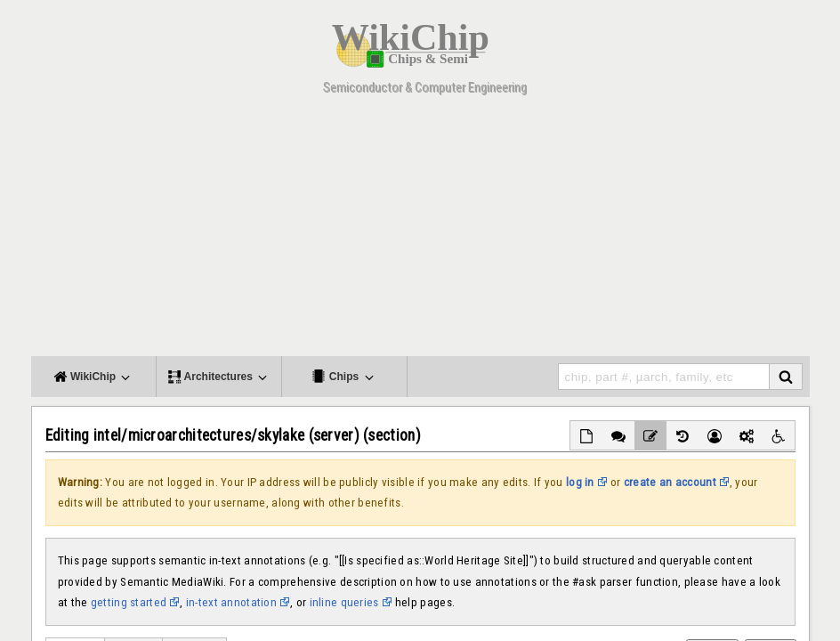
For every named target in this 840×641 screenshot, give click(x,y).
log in (580, 482)
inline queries (344, 602)
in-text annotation (231, 602)
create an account (670, 482)
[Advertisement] (420, 231)
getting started (129, 602)
